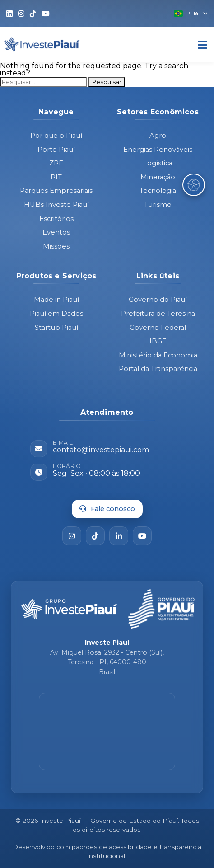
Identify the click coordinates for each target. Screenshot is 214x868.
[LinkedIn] (119, 536)
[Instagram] (72, 536)
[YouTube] (142, 536)
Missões (56, 246)
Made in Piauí (56, 300)
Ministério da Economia (158, 355)
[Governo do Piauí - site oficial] (161, 609)
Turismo (158, 205)
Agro (158, 136)
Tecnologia (158, 191)
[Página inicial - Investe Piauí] (69, 609)
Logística (158, 163)
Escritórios (56, 219)
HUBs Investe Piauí (56, 205)
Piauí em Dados (56, 314)
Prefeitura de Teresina (158, 314)
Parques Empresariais (56, 191)
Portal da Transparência (158, 369)
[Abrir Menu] (202, 45)
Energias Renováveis (158, 150)
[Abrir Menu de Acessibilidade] (194, 185)
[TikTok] (95, 536)
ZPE (56, 163)
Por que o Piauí (56, 136)
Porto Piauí (56, 150)
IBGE (158, 341)
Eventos (56, 232)
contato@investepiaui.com (101, 450)
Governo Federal (158, 328)
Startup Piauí (56, 328)
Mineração (158, 177)
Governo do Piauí (158, 300)
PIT (56, 177)
